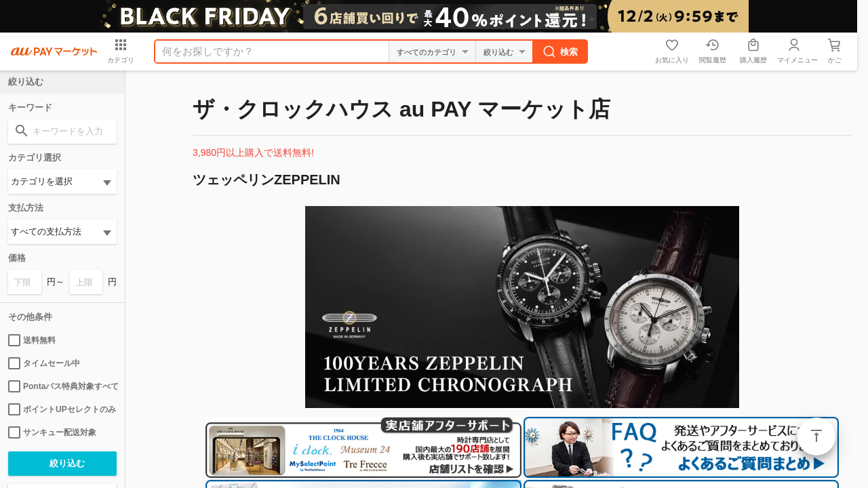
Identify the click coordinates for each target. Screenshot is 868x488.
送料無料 (32, 340)
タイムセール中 (44, 363)
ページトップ (816, 436)
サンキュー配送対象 (52, 432)
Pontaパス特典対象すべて (62, 386)
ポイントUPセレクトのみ (62, 409)
